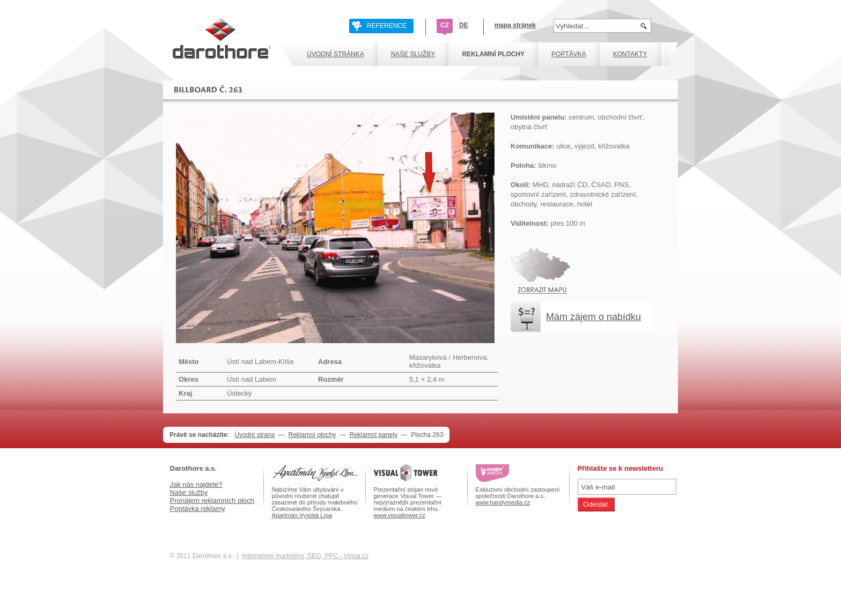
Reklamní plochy (312, 435)
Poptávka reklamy (198, 509)
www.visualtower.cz (400, 515)
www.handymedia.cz (503, 502)
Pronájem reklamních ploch (212, 500)
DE (464, 25)
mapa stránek (515, 25)
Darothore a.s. (193, 468)
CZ (445, 25)
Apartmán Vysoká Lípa (302, 515)
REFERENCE (387, 26)
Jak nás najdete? (196, 484)
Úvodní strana (254, 435)
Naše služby (189, 492)
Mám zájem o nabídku (593, 317)
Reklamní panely (374, 435)
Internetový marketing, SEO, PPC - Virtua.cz (305, 556)
